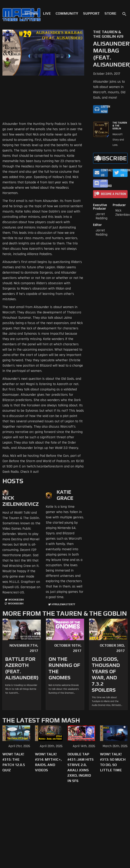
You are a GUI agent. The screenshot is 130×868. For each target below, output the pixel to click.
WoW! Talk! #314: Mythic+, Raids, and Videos (48, 762)
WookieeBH (16, 600)
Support (91, 13)
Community (67, 13)
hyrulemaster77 (63, 604)
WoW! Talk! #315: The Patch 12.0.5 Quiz (14, 762)
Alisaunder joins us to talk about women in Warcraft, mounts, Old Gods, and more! (109, 90)
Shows (31, 13)
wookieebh (16, 604)
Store (110, 13)
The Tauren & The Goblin (120, 126)
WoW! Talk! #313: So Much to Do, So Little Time (113, 762)
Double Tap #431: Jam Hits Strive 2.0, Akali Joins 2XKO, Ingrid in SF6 (80, 767)
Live (47, 13)
